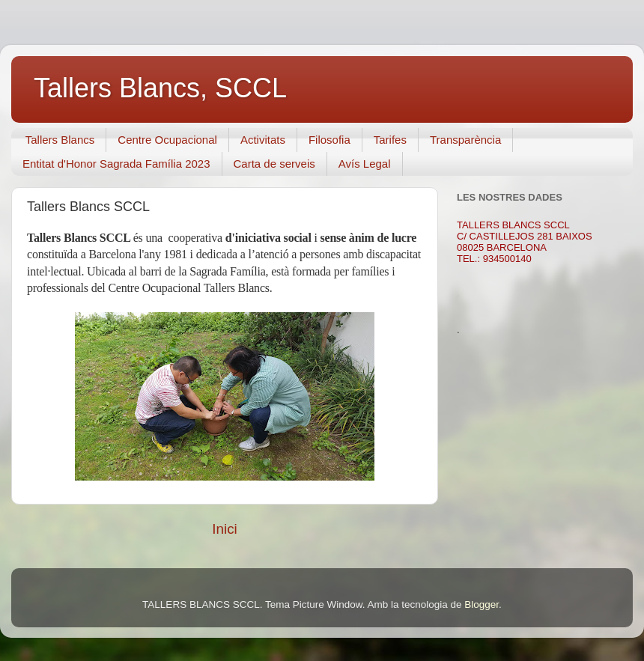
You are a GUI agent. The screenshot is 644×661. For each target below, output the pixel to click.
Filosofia (329, 140)
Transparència (465, 140)
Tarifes (390, 140)
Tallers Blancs (60, 140)
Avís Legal (365, 164)
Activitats (263, 140)
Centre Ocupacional (167, 140)
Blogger (482, 604)
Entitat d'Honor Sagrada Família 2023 (116, 164)
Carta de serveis (274, 164)
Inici (225, 529)
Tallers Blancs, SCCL (160, 88)
